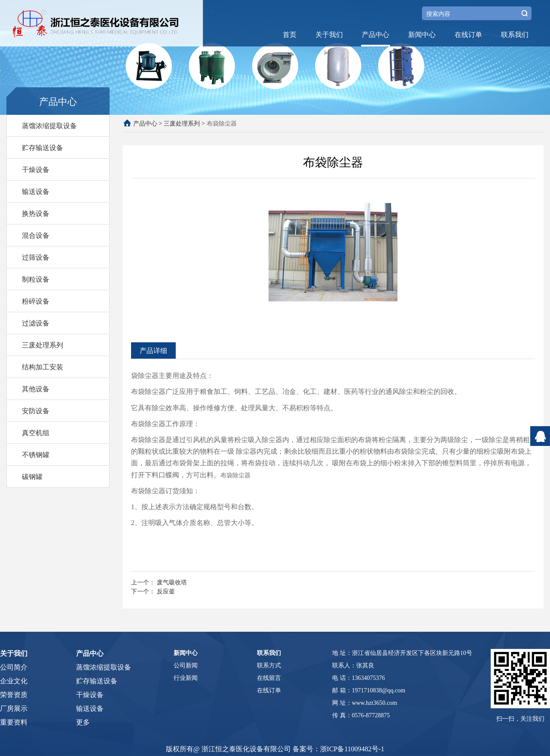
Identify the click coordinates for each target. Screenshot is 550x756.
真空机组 (36, 433)
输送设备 (36, 191)
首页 (290, 34)
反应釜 (166, 591)
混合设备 (36, 235)
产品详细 (153, 350)
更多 (83, 722)
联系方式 (269, 665)
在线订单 (468, 34)
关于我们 (329, 34)
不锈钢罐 (36, 455)
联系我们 (515, 34)
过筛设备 (36, 257)
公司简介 (14, 667)
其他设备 (36, 389)
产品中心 (376, 34)
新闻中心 (422, 34)
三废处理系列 (43, 345)
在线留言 (269, 678)
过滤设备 (36, 323)
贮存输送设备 (43, 148)
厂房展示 (14, 708)
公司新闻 (186, 665)
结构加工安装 (43, 367)
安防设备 (36, 411)
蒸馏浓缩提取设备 (49, 126)
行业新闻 (186, 678)
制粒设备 (36, 279)
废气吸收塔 (172, 582)
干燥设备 (36, 169)
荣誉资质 (14, 695)
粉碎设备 (36, 301)
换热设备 (36, 213)
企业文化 (14, 681)
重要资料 (14, 722)
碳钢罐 (32, 476)
